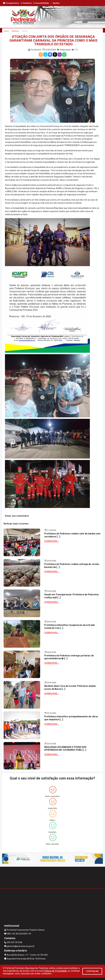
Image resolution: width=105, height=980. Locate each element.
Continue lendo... (52, 541)
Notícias (15, 31)
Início (7, 31)
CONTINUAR (92, 971)
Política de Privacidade (55, 971)
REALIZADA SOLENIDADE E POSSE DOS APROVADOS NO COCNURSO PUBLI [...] (65, 749)
